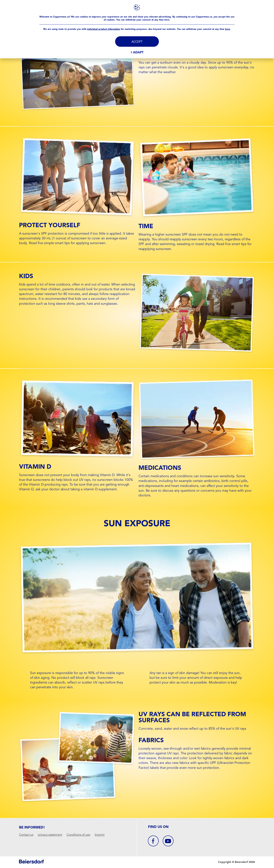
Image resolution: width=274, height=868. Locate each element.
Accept (137, 42)
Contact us (26, 835)
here (228, 29)
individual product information (104, 29)
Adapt (138, 52)
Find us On (158, 827)
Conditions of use (78, 835)
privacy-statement (50, 835)
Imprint (100, 835)
